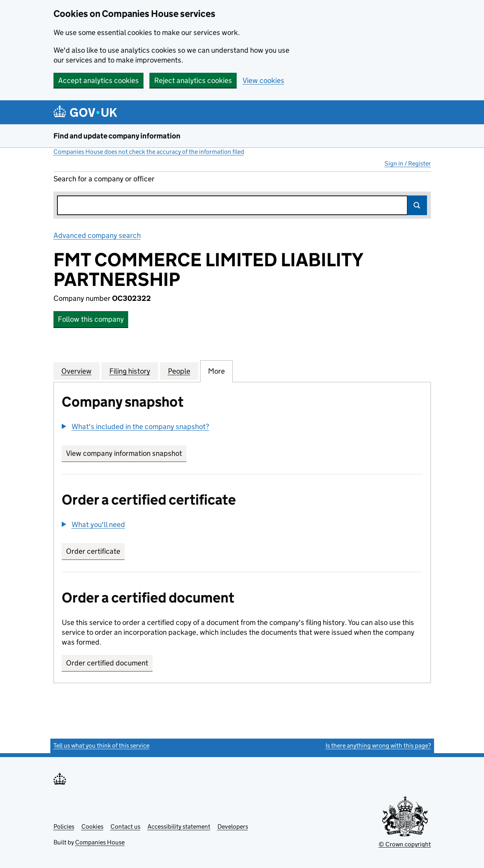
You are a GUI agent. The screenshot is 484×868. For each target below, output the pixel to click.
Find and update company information (117, 136)
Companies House (100, 842)
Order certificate (93, 551)
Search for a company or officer (104, 179)
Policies (64, 827)
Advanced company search (97, 235)
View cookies (263, 80)
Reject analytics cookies (193, 80)
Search (417, 205)
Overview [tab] (76, 371)
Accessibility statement (179, 827)
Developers (233, 827)
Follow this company (91, 319)
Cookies (92, 827)
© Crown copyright (405, 844)
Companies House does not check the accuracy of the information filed (149, 152)
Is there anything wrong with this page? (378, 745)
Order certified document (107, 663)
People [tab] (179, 371)
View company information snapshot (126, 453)
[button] (135, 427)
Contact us (125, 827)
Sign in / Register (408, 163)
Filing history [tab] (130, 371)
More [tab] (216, 371)
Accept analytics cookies (98, 80)
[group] (242, 428)
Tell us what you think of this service (101, 745)
